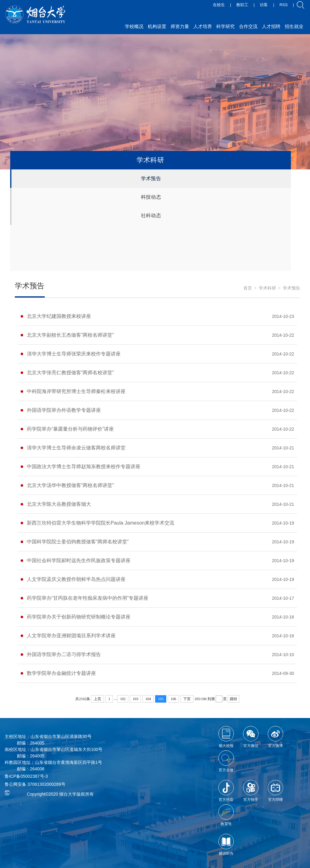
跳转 (234, 699)
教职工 (242, 5)
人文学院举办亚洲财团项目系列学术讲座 (71, 636)
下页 (187, 699)
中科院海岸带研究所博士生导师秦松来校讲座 (76, 391)
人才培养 (203, 26)
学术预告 (151, 178)
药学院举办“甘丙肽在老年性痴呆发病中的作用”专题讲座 (88, 598)
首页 (248, 288)
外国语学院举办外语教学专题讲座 (64, 410)
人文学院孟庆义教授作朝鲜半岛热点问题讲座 (76, 579)
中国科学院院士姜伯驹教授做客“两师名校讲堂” (78, 542)
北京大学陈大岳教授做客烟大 (59, 504)
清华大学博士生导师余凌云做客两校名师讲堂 (76, 448)
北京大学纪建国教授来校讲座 (59, 316)
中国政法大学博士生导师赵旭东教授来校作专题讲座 (84, 466)
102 (123, 699)
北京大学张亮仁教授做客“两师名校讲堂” (70, 373)
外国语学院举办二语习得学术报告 (64, 654)
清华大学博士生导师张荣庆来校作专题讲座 (74, 354)
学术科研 (267, 288)
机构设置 (157, 26)
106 (173, 699)
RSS (284, 5)
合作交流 (248, 26)
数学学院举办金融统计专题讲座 (61, 673)
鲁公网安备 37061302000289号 (35, 784)
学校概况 (134, 26)
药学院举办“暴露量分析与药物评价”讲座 (70, 429)
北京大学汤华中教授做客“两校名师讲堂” (70, 485)
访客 (264, 5)
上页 (97, 699)
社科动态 (151, 215)
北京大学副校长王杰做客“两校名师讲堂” (70, 335)
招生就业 (294, 26)
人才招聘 (271, 26)
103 (135, 699)
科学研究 (225, 26)
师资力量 (180, 26)
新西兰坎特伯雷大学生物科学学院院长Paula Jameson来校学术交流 (101, 523)
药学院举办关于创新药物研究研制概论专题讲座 (79, 617)
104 (148, 699)
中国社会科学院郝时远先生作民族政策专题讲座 (79, 560)
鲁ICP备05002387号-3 (26, 776)
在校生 (219, 5)
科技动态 (151, 197)
